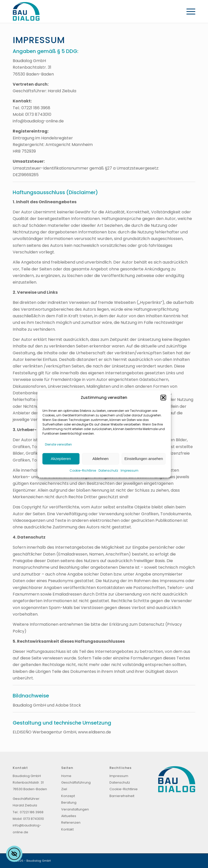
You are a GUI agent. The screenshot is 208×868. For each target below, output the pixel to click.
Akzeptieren (61, 459)
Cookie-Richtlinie (83, 470)
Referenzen (71, 823)
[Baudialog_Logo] (26, 11)
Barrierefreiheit (122, 796)
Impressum (130, 470)
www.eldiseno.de (94, 732)
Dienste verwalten (58, 444)
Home (66, 776)
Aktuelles (69, 816)
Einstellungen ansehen (144, 459)
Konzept (68, 796)
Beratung (69, 802)
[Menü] (188, 11)
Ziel (64, 789)
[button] (163, 397)
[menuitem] (188, 11)
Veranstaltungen (75, 809)
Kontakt (67, 829)
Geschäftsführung (76, 782)
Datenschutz (108, 470)
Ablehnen (100, 459)
